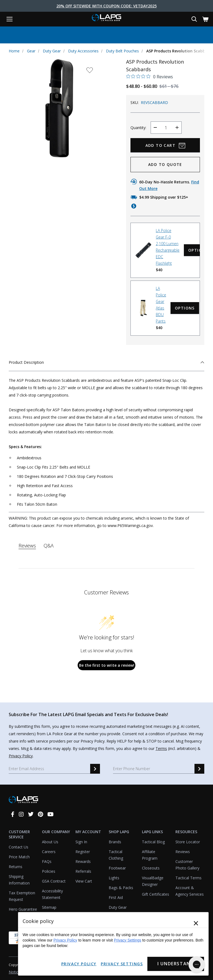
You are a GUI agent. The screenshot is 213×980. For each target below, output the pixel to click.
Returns (16, 866)
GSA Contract (54, 881)
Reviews (183, 851)
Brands (115, 842)
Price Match (19, 857)
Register (83, 851)
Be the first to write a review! (107, 665)
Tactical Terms (188, 878)
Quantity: (138, 128)
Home (14, 51)
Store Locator (188, 842)
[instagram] (21, 814)
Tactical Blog (153, 842)
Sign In (81, 842)
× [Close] (196, 924)
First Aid (116, 897)
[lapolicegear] (107, 18)
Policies (49, 871)
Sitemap (49, 907)
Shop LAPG (119, 831)
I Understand (175, 964)
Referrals (83, 871)
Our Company (56, 831)
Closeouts (151, 868)
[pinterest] (40, 814)
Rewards (83, 861)
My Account (88, 831)
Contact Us (19, 847)
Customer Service (19, 834)
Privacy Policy (21, 756)
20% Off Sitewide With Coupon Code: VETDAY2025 (107, 6)
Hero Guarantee (23, 909)
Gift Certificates (156, 894)
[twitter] (31, 814)
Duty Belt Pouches (122, 51)
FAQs (47, 861)
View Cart (84, 881)
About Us (50, 842)
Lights (114, 878)
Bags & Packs (121, 887)
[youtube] (51, 814)
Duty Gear (52, 51)
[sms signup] (199, 768)
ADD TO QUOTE (165, 164)
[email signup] (95, 768)
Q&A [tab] (49, 545)
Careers (49, 851)
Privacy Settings (127, 940)
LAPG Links (152, 831)
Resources (186, 831)
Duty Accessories (83, 51)
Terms (161, 748)
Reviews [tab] (27, 545)
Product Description (107, 362)
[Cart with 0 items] (205, 19)
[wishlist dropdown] (89, 72)
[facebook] (13, 814)
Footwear (117, 868)
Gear (31, 51)
